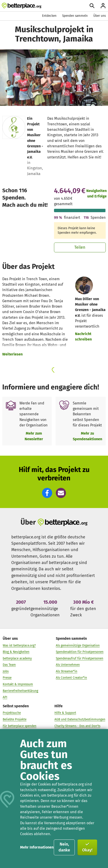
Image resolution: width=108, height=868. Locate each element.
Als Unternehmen (68, 665)
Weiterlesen (12, 354)
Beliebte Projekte (15, 720)
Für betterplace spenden (20, 726)
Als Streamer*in (67, 671)
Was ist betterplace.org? (19, 646)
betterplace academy (17, 658)
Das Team (9, 665)
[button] (47, 493)
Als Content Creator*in (71, 678)
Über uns (100, 16)
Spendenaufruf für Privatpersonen (80, 658)
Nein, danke (64, 847)
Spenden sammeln (75, 16)
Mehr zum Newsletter (34, 436)
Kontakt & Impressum (18, 684)
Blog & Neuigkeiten (16, 652)
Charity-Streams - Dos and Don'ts (77, 726)
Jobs (6, 671)
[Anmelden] (103, 6)
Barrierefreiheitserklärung (20, 691)
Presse (7, 678)
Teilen (80, 247)
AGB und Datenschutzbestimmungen (80, 720)
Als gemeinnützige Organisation (78, 646)
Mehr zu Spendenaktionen (87, 436)
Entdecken (49, 16)
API (5, 697)
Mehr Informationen (37, 847)
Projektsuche (12, 713)
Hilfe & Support (65, 713)
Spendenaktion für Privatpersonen (80, 652)
